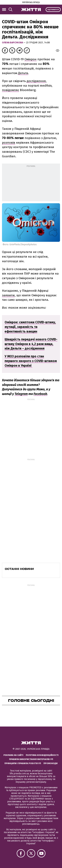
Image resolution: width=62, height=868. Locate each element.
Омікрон (31, 59)
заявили (8, 295)
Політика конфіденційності (42, 755)
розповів (9, 143)
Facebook (40, 394)
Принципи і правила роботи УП (23, 763)
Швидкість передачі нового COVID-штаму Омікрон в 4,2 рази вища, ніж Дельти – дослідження (31, 344)
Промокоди (51, 763)
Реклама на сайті (13, 755)
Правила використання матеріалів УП (31, 759)
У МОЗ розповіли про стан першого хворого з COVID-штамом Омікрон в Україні (31, 361)
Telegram (21, 394)
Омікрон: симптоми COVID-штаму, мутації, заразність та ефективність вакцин (30, 327)
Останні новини (19, 569)
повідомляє (10, 90)
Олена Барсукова (13, 43)
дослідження (36, 81)
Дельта (23, 73)
